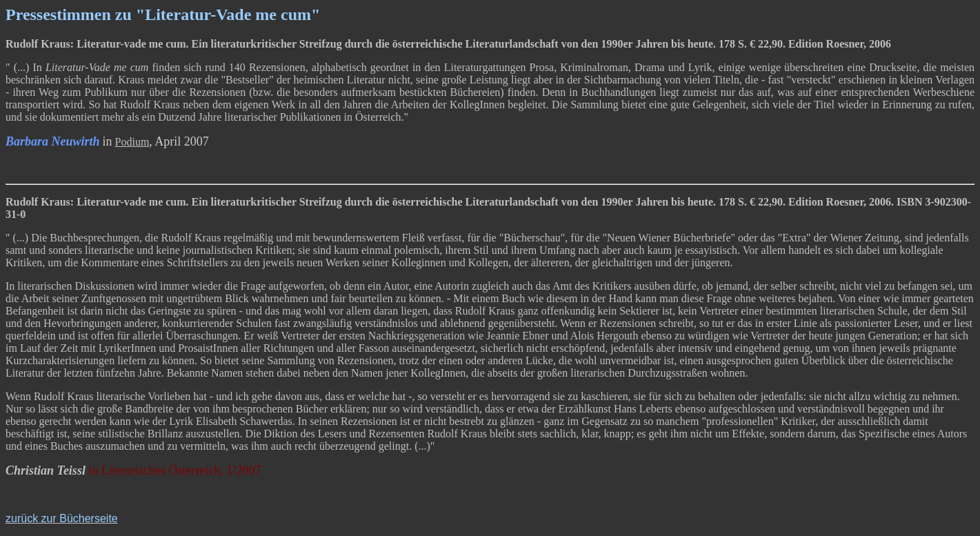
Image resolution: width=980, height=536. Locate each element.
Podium (132, 142)
